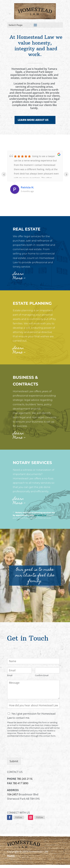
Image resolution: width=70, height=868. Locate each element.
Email (10, 675)
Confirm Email (42, 675)
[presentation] (31, 752)
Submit (14, 761)
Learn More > (19, 276)
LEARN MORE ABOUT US (33, 120)
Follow (19, 817)
